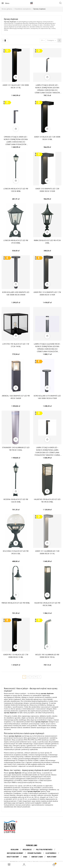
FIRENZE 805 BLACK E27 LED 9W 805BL (16, 603)
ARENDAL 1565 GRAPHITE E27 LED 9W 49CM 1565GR (16, 397)
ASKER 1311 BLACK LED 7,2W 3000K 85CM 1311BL (16, 87)
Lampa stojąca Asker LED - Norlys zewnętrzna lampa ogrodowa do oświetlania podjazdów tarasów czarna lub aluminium (47, 452)
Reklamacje (27, 849)
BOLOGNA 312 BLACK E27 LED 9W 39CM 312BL (16, 553)
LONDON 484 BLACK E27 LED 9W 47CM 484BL (16, 242)
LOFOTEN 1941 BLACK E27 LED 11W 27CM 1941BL (16, 345)
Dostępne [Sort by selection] (51, 41)
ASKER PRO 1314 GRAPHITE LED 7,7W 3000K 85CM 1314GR (47, 294)
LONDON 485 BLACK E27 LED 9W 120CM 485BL (16, 190)
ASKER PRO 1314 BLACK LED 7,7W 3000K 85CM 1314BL (16, 656)
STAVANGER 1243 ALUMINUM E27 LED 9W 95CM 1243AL (16, 449)
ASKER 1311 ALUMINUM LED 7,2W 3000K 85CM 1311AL (47, 553)
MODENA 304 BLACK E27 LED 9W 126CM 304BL (16, 501)
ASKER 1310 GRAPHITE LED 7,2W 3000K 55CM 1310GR (47, 190)
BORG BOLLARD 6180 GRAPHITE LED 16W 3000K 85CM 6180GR (16, 294)
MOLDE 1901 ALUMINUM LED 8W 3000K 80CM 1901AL (47, 656)
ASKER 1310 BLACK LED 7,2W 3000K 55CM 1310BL (47, 138)
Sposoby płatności (34, 853)
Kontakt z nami (37, 857)
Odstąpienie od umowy (15, 853)
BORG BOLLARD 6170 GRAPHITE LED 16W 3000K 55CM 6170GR (47, 397)
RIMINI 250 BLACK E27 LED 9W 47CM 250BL (47, 242)
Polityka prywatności (44, 849)
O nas (25, 857)
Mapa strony (52, 857)
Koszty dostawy (13, 857)
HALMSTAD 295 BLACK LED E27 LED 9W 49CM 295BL (47, 501)
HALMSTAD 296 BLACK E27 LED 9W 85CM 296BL (47, 604)
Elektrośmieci (51, 853)
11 (36, 677)
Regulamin (15, 849)
